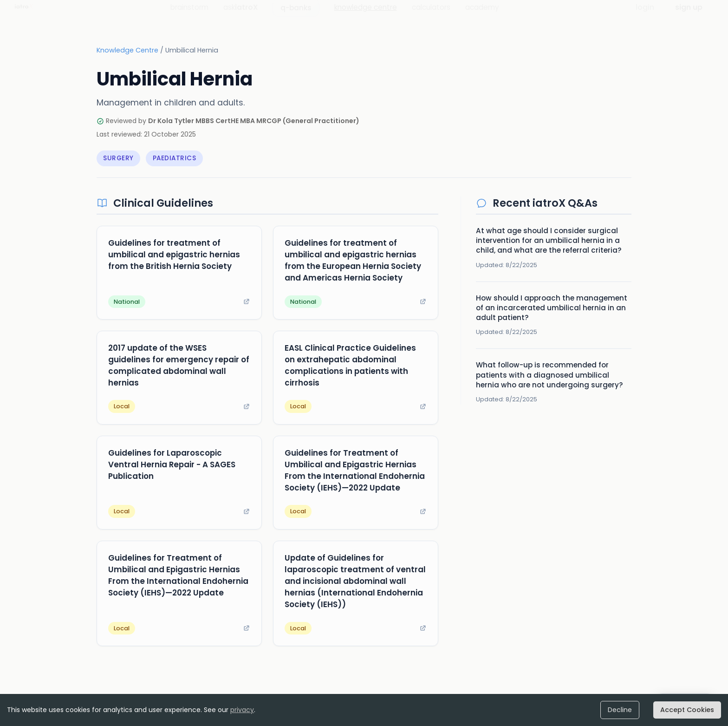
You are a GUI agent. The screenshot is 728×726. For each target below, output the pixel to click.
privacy (242, 710)
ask (240, 16)
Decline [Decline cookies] (626, 710)
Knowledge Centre (127, 52)
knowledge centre (366, 16)
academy (482, 16)
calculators (431, 16)
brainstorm (189, 16)
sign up (689, 16)
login (645, 16)
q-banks (296, 16)
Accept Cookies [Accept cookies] (690, 710)
